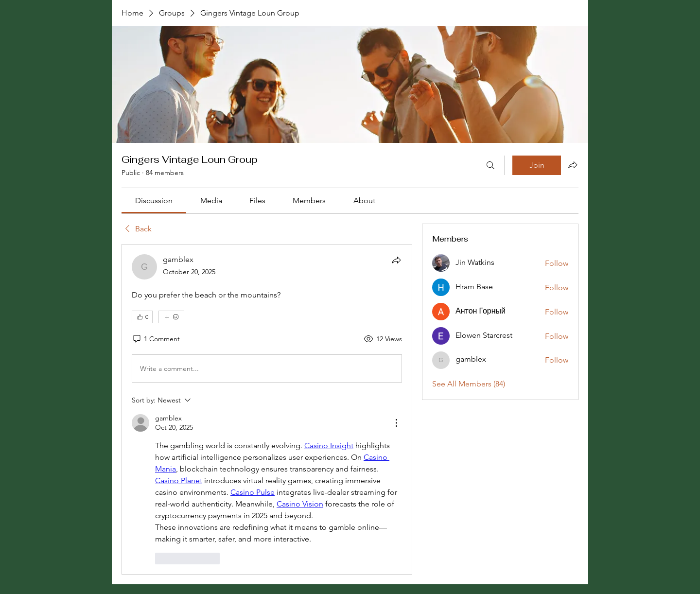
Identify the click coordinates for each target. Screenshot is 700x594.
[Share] (396, 260)
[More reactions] (171, 317)
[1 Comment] (156, 339)
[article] (267, 409)
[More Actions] (396, 423)
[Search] (490, 165)
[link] (154, 201)
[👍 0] (142, 317)
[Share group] (573, 165)
